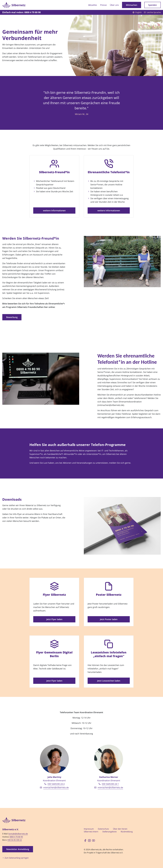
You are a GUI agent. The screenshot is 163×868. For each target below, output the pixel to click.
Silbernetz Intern (91, 832)
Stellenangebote (109, 832)
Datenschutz (103, 829)
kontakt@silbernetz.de (18, 834)
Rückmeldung (127, 832)
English (137, 12)
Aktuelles (93, 5)
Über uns (114, 5)
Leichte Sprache (152, 12)
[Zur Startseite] (14, 5)
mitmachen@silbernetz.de (56, 788)
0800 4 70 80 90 (16, 837)
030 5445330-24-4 (56, 784)
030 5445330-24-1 (110, 784)
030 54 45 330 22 (15, 840)
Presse (103, 5)
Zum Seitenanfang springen (15, 858)
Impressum (89, 829)
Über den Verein (120, 829)
